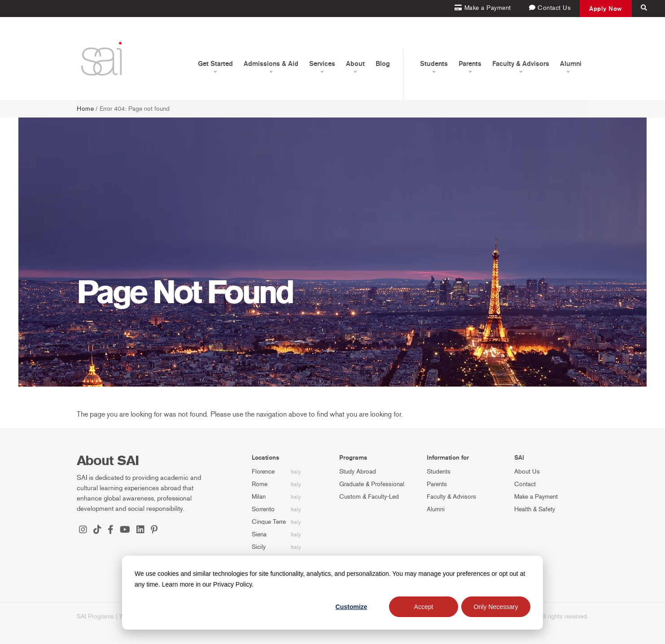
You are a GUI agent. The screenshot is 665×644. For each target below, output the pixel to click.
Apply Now (606, 9)
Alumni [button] (571, 64)
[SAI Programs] (101, 59)
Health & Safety (535, 509)
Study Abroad (358, 472)
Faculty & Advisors (451, 497)
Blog (383, 64)
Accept (424, 607)
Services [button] (322, 64)
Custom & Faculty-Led (369, 497)
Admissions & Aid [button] (271, 64)
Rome (260, 484)
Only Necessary (496, 607)
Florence (263, 472)
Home (85, 109)
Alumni (436, 509)
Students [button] (434, 64)
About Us (527, 472)
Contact (525, 484)
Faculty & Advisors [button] (521, 64)
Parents (437, 484)
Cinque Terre (269, 522)
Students (439, 472)
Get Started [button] (215, 64)
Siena (259, 534)
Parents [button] (470, 64)
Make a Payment (536, 497)
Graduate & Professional (372, 484)
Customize (352, 607)
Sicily (259, 547)
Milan (259, 497)
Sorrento (263, 509)
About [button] (355, 64)
